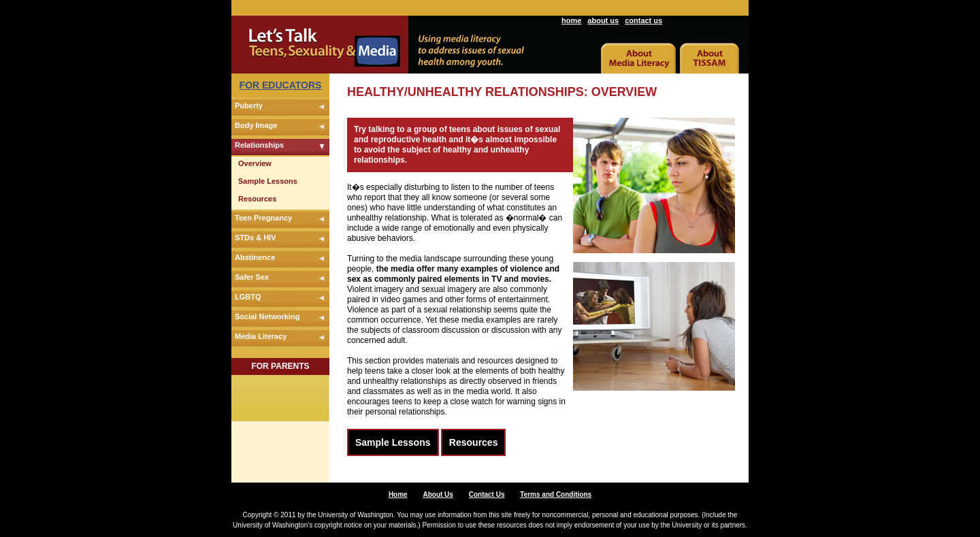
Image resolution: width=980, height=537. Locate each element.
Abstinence (255, 257)
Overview (255, 163)
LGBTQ (248, 297)
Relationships (259, 145)
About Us (438, 494)
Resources (257, 199)
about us (603, 20)
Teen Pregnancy (263, 218)
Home (398, 494)
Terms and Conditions (556, 494)
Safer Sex (252, 277)
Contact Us (487, 494)
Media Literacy (261, 336)
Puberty (249, 105)
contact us (643, 20)
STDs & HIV (256, 238)
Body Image (256, 125)
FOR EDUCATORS (281, 85)
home (571, 20)
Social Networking (267, 316)
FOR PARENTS (280, 366)
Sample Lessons (268, 181)
